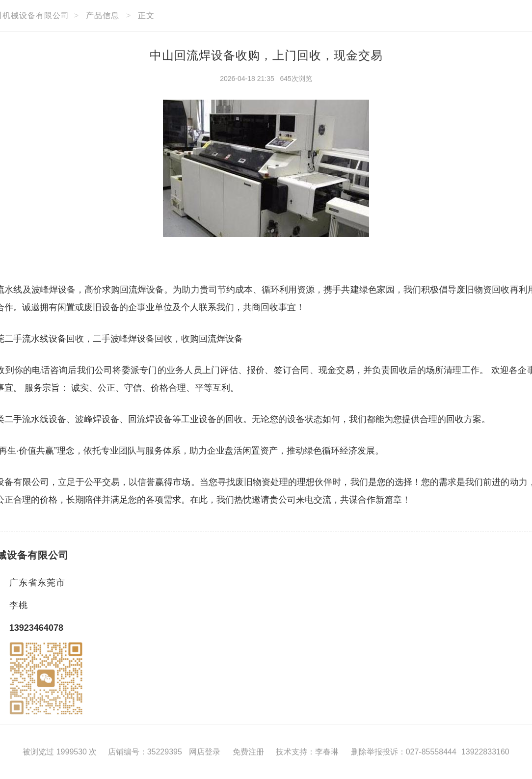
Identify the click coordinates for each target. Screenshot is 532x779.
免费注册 (248, 752)
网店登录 (205, 752)
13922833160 (485, 752)
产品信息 (103, 15)
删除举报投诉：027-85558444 (404, 752)
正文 (146, 15)
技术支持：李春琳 (307, 752)
